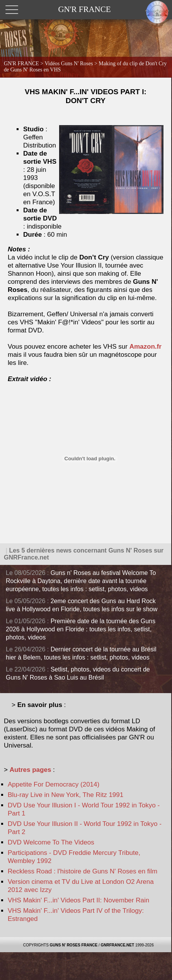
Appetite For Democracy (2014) (54, 784)
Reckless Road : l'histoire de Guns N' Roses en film (83, 871)
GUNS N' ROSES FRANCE (74, 945)
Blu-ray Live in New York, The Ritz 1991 (66, 795)
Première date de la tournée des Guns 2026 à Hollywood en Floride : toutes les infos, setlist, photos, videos (81, 629)
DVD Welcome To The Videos (51, 842)
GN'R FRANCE (21, 64)
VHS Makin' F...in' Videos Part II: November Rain (78, 900)
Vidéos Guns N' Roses (69, 64)
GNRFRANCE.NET (117, 945)
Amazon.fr (146, 347)
